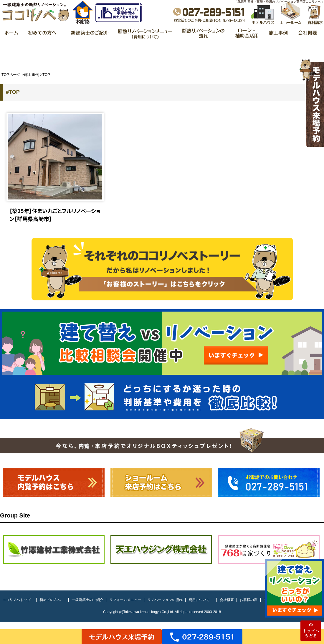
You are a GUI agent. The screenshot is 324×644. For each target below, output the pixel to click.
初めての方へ (50, 600)
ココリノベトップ (16, 600)
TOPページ (11, 75)
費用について (199, 600)
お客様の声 (249, 600)
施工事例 (32, 75)
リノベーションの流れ (165, 600)
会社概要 (227, 600)
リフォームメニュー (125, 600)
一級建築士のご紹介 (87, 600)
